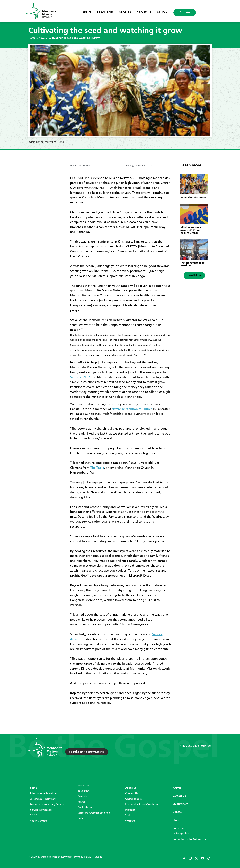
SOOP (34, 815)
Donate (185, 13)
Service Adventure (41, 810)
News (42, 38)
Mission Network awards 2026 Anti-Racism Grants (192, 230)
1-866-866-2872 (190, 746)
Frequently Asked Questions (142, 804)
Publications (85, 807)
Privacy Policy (83, 857)
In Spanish (84, 791)
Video (81, 819)
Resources (105, 13)
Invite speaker (181, 834)
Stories (125, 13)
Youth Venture (39, 821)
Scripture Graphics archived (94, 813)
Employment (181, 804)
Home (32, 38)
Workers (130, 821)
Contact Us (132, 794)
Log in (98, 857)
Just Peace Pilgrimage (43, 799)
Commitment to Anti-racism (189, 839)
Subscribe (179, 828)
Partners (130, 810)
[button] (194, 276)
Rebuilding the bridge (193, 198)
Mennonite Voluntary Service (47, 804)
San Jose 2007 (80, 377)
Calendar (83, 796)
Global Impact (133, 799)
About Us (144, 13)
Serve (87, 13)
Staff (128, 815)
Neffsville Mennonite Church (132, 409)
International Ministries (44, 794)
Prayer (81, 802)
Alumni (163, 13)
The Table (97, 468)
